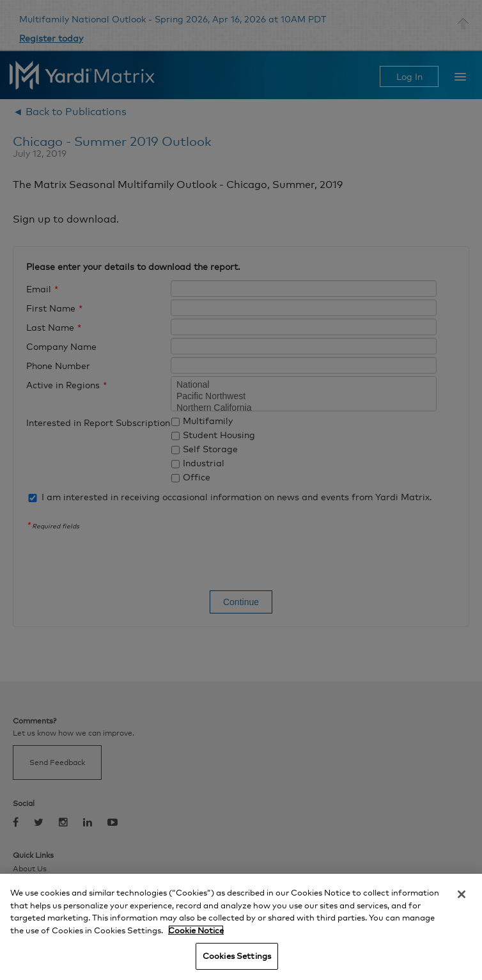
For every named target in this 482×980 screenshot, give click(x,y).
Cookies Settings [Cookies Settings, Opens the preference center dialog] (237, 956)
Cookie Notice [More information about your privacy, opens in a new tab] (196, 930)
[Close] (462, 894)
